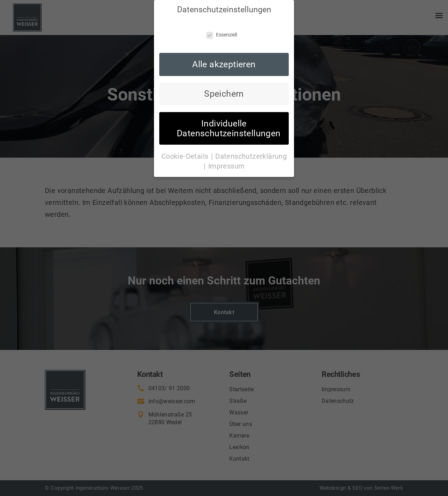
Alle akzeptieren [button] (224, 44)
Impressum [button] (227, 146)
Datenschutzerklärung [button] (251, 136)
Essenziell (222, 14)
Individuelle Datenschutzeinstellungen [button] (229, 108)
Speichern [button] (224, 73)
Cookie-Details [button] (186, 136)
